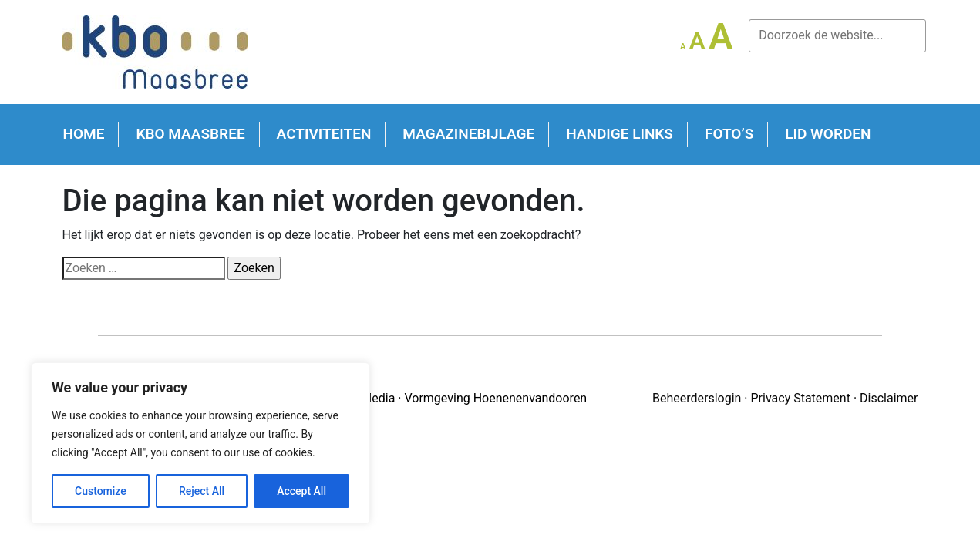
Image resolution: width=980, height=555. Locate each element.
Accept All (301, 491)
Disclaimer (889, 398)
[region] (200, 443)
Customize (101, 491)
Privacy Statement (801, 398)
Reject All (202, 491)
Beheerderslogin (697, 398)
